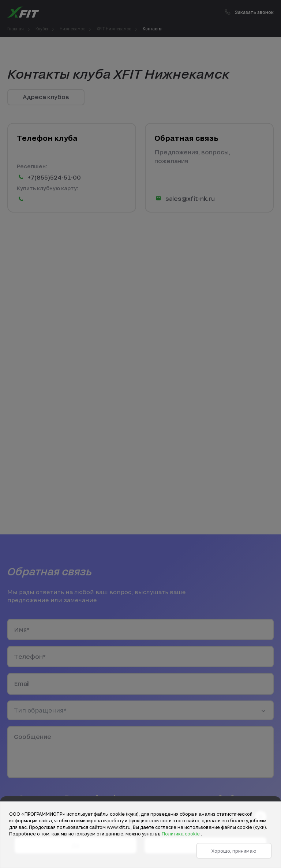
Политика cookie (181, 834)
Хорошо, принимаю (234, 851)
